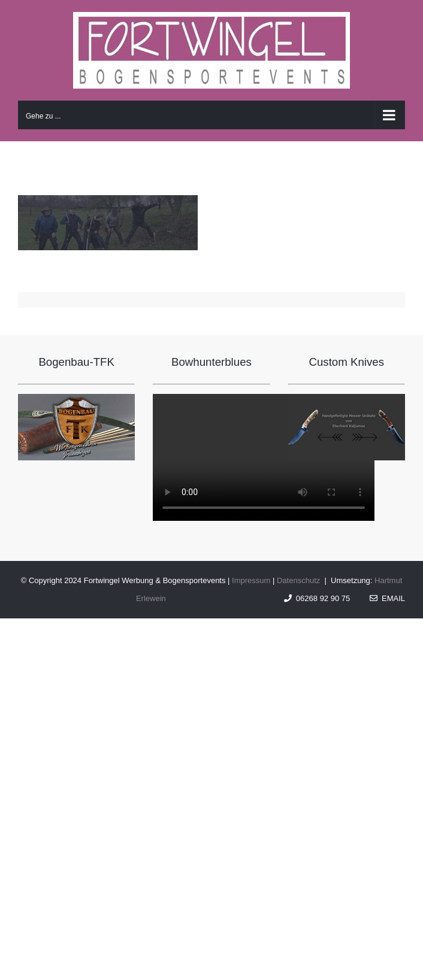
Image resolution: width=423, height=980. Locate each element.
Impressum (251, 580)
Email (387, 598)
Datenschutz (298, 580)
